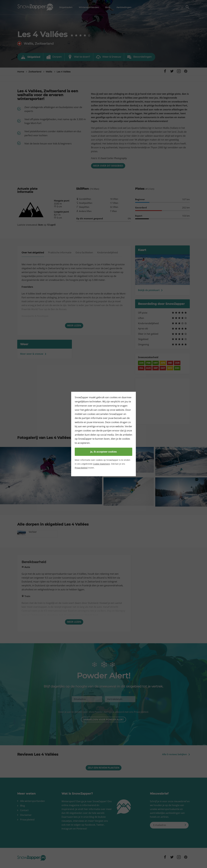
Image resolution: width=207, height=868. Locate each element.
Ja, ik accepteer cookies (103, 452)
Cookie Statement (101, 464)
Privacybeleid (81, 468)
